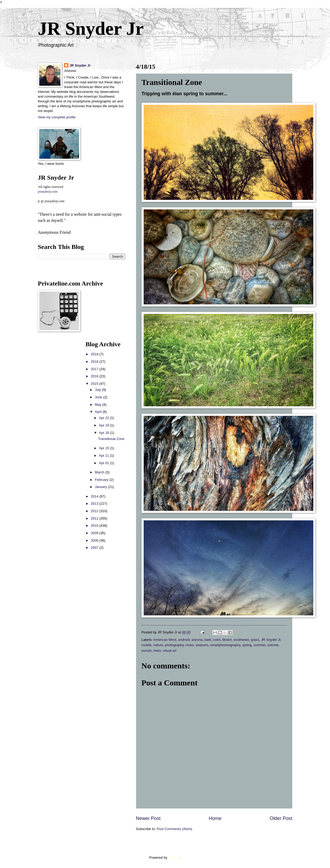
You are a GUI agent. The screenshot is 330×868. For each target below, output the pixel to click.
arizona (197, 640)
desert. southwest (236, 640)
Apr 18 (104, 433)
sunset (147, 651)
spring (247, 645)
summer (259, 645)
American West (165, 640)
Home (215, 818)
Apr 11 (104, 455)
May (99, 405)
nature (158, 645)
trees (157, 651)
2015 (95, 384)
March (100, 472)
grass (255, 640)
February (102, 480)
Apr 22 (104, 418)
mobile (147, 645)
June (99, 397)
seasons (202, 645)
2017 (95, 369)
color (217, 640)
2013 (95, 504)
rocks (190, 645)
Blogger (174, 858)
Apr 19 (104, 425)
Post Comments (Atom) (174, 829)
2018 (95, 362)
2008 (95, 540)
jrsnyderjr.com (48, 192)
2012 (95, 511)
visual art (170, 651)
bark (208, 640)
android (184, 640)
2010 (95, 526)
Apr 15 (104, 448)
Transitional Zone (111, 439)
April (99, 412)
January (101, 487)
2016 (95, 376)
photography (174, 645)
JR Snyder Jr (91, 29)
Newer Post (148, 818)
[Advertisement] (54, 420)
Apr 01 (104, 463)
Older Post (281, 818)
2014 (95, 496)
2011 (95, 518)
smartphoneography (225, 645)
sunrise (273, 645)
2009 (95, 533)
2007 (95, 548)
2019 (95, 354)
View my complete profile (57, 117)
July (98, 390)
